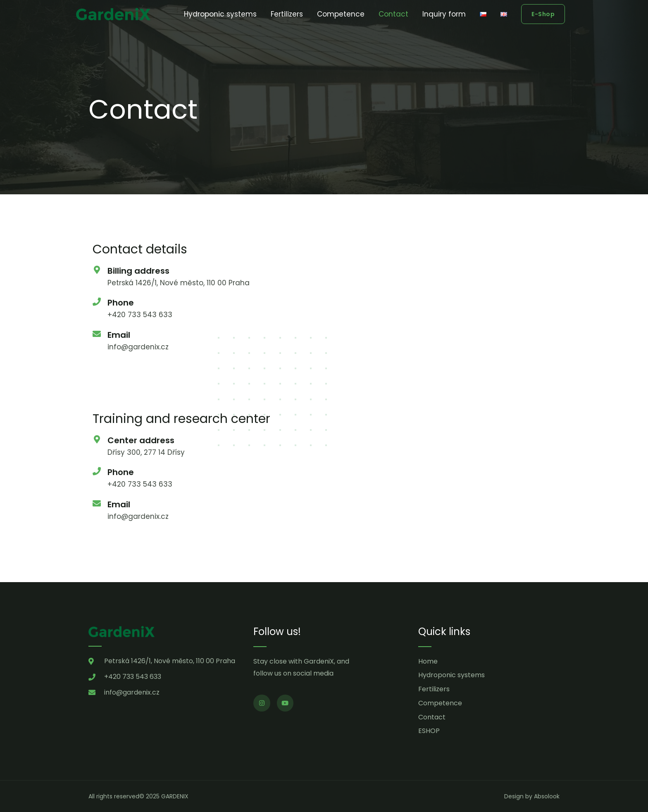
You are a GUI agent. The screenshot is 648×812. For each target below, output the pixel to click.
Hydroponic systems (220, 14)
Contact (393, 14)
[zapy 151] (442, 473)
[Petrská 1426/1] (442, 303)
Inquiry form (444, 14)
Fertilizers (287, 14)
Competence (341, 14)
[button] (543, 14)
